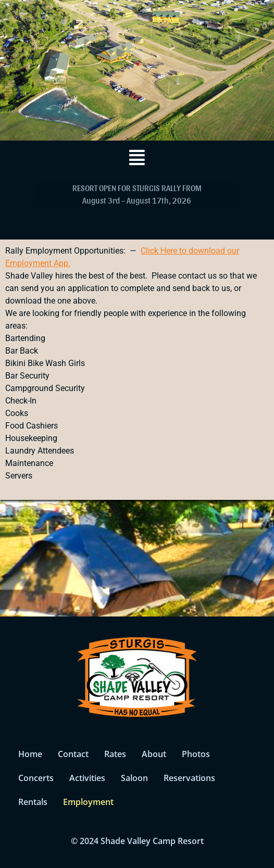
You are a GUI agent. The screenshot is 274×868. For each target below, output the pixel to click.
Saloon (134, 778)
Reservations (189, 778)
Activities (87, 778)
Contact (73, 754)
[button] (137, 157)
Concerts (36, 778)
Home (30, 754)
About (154, 754)
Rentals (33, 802)
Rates (115, 754)
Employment (88, 802)
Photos (196, 754)
